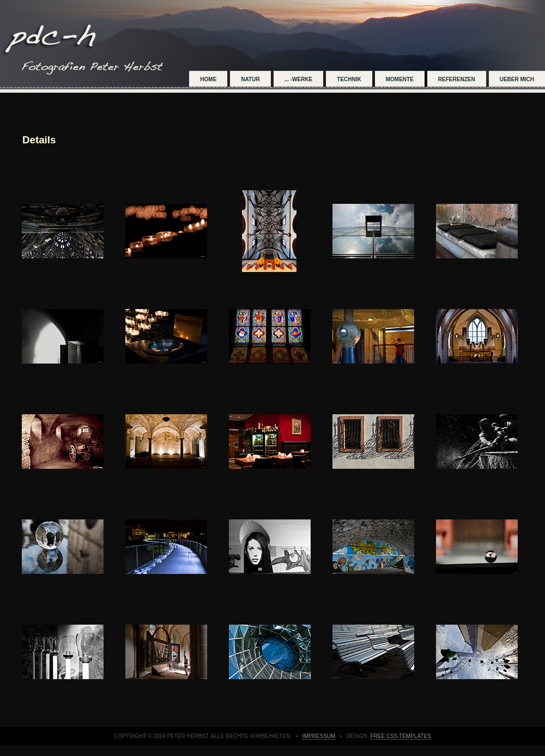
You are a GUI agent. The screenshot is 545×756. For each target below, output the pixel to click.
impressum (319, 736)
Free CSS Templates (400, 736)
